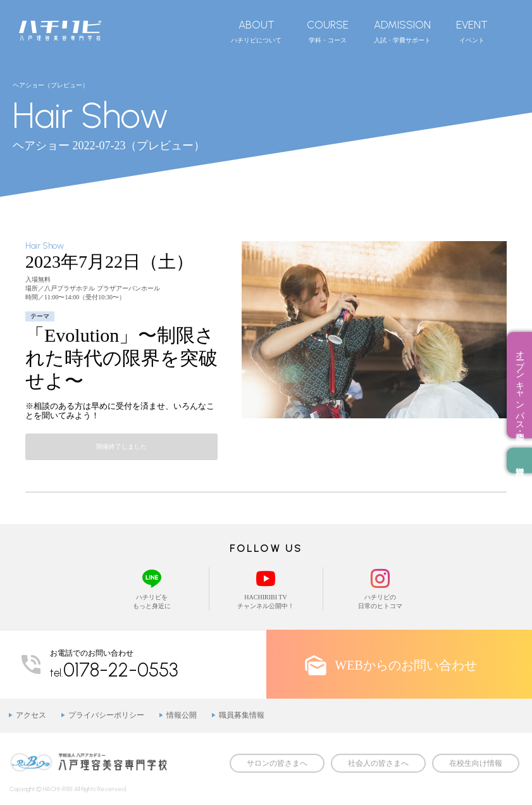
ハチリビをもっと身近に (152, 588)
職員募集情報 (242, 715)
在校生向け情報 (476, 763)
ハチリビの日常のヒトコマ (380, 588)
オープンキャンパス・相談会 (520, 385)
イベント (472, 31)
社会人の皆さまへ (378, 763)
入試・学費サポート (402, 31)
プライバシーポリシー (106, 715)
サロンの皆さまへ (277, 763)
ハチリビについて (256, 31)
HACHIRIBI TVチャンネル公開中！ (266, 588)
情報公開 (182, 715)
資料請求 (519, 461)
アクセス (31, 715)
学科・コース (328, 31)
